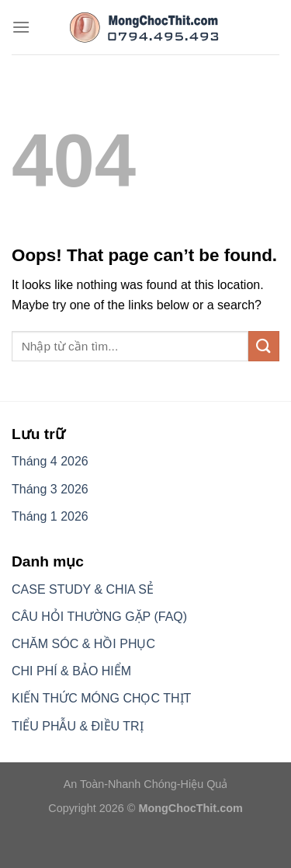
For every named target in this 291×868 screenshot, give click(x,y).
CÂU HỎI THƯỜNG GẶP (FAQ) (99, 617)
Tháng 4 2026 (50, 461)
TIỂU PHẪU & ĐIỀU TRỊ (78, 726)
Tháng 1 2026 (50, 516)
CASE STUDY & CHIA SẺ (83, 589)
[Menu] (21, 27)
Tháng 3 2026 (50, 489)
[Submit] (264, 346)
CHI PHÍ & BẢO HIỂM (71, 671)
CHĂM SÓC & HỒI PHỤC (83, 644)
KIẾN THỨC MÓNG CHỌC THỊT (101, 698)
